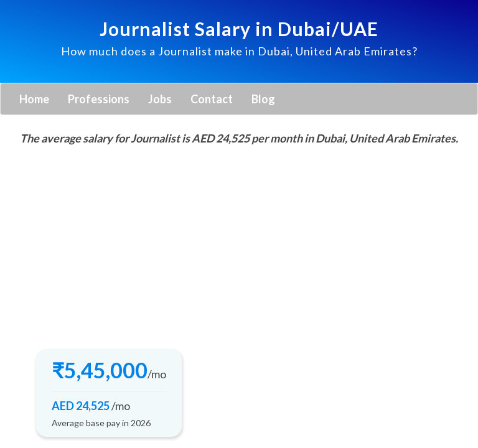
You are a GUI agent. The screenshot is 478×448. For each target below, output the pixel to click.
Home (34, 99)
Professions (99, 99)
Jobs (160, 99)
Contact (212, 99)
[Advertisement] (239, 243)
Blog (263, 99)
